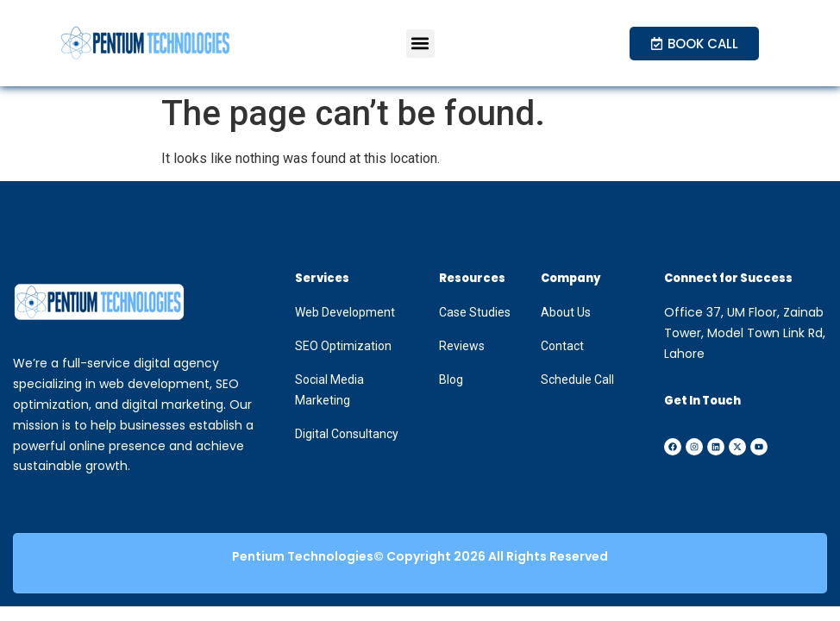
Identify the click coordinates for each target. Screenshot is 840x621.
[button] (420, 44)
